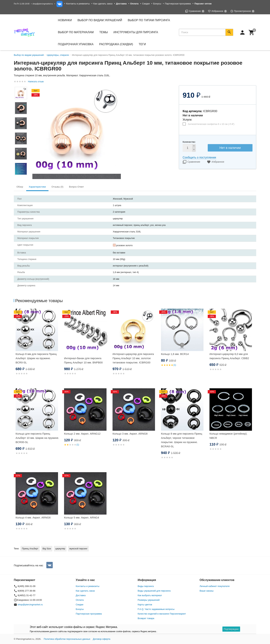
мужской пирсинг (78, 549)
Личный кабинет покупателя (215, 586)
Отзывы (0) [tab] (57, 187)
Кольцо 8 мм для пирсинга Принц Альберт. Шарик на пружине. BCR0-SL (36, 358)
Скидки (146, 4)
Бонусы (157, 4)
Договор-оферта (102, 639)
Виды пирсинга (146, 586)
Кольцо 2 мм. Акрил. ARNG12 (82, 434)
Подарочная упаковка (76, 44)
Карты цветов (145, 605)
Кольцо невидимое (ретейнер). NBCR (228, 436)
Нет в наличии (230, 148)
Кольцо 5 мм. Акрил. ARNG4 (82, 517)
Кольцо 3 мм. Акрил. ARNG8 (130, 434)
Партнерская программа (178, 4)
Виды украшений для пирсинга (154, 591)
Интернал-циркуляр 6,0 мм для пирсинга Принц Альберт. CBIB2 (229, 356)
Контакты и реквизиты (78, 4)
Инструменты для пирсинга (136, 32)
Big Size (47, 549)
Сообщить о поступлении (199, 157)
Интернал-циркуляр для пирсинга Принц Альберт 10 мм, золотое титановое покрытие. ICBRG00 (133, 358)
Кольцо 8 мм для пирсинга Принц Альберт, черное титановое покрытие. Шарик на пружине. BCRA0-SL (182, 440)
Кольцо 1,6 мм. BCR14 (175, 354)
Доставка (81, 595)
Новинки (65, 20)
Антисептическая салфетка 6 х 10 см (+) (211, 124)
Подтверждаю (231, 629)
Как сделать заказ (103, 4)
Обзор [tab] (20, 187)
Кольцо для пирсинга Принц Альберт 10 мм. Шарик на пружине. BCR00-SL (37, 438)
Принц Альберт (30, 549)
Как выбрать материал (150, 595)
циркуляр (60, 549)
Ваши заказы (207, 591)
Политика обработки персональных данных (67, 639)
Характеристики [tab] (37, 187)
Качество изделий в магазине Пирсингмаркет (162, 614)
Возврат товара (146, 618)
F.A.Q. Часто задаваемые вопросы (156, 609)
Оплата (80, 600)
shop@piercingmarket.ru (43, 4)
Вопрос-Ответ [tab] (76, 187)
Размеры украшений (149, 600)
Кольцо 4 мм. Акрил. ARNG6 (33, 517)
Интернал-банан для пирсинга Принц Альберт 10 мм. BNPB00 (83, 360)
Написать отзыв (36, 82)
